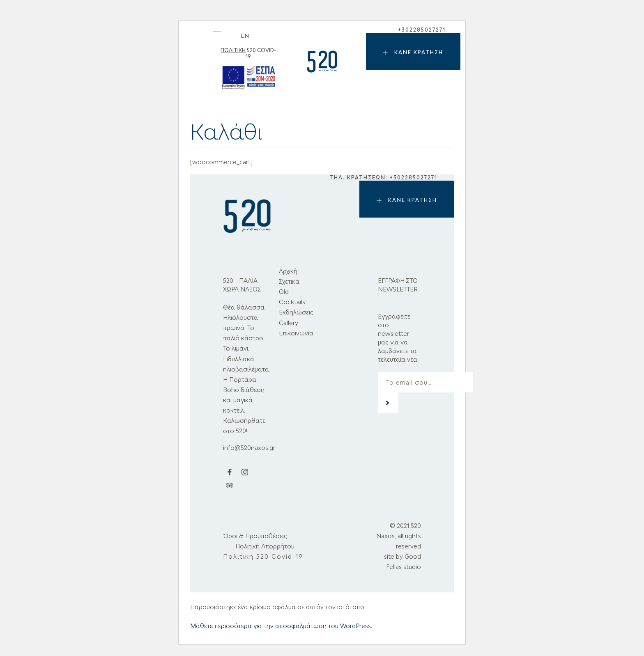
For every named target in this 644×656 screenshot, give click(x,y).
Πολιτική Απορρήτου (265, 546)
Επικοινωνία (296, 333)
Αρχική (288, 271)
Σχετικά (289, 281)
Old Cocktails (292, 297)
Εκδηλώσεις (296, 312)
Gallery (289, 323)
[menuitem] (245, 36)
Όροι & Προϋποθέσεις (255, 536)
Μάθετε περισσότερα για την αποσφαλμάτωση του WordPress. (281, 626)
